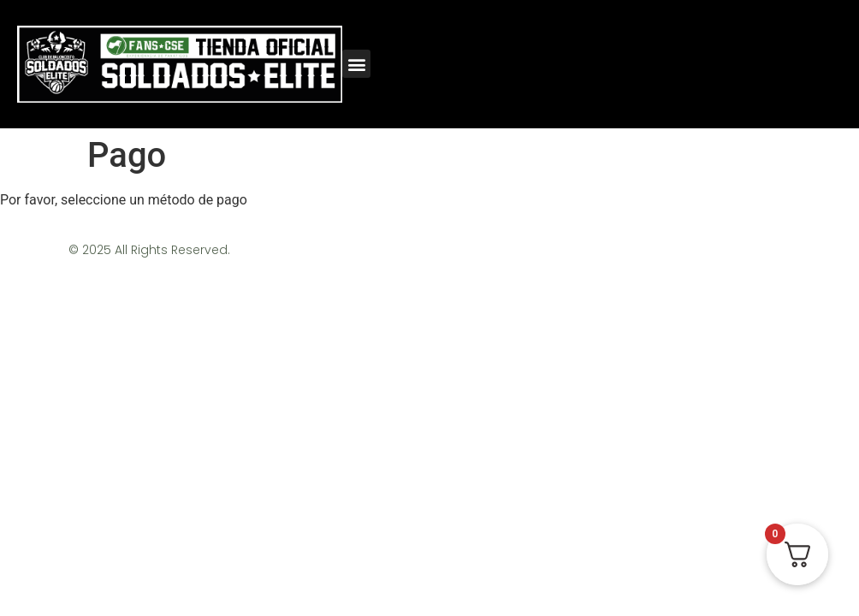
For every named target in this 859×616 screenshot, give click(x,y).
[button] (356, 64)
